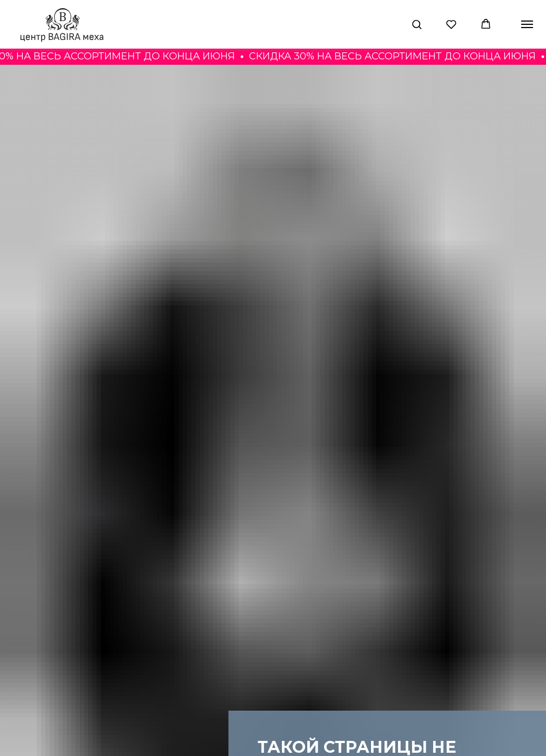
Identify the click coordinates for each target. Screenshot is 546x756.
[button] (417, 24)
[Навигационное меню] (527, 24)
